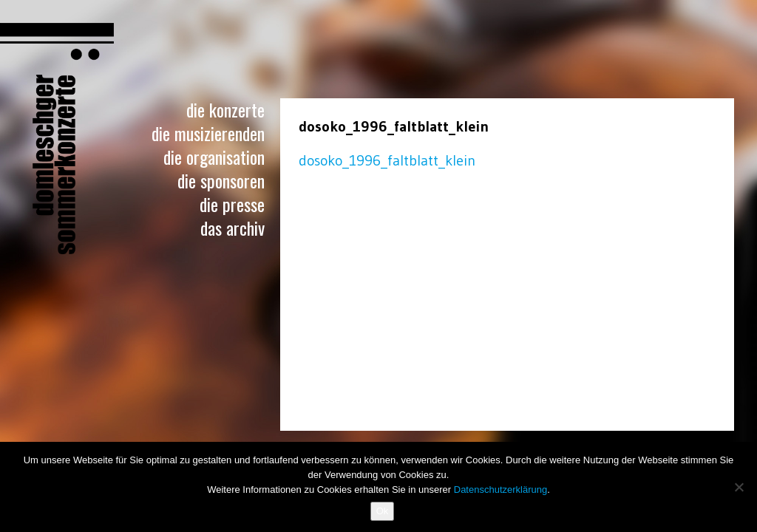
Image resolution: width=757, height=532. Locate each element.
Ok (383, 511)
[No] (739, 487)
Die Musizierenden (208, 133)
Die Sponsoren (221, 180)
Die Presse (232, 204)
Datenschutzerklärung (500, 490)
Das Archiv (232, 228)
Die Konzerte (225, 109)
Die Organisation (214, 157)
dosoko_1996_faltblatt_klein (387, 160)
